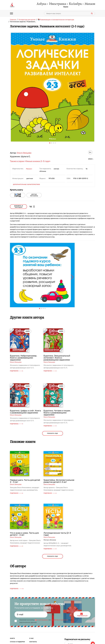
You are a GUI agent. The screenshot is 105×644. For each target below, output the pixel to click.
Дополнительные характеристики (26, 184)
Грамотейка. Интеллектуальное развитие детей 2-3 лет (59, 481)
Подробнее (16, 371)
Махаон (90, 4)
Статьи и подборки (17, 642)
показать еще (52, 433)
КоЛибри (75, 4)
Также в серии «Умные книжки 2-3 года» (30, 161)
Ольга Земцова (24, 153)
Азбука (41, 4)
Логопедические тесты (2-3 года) (57, 534)
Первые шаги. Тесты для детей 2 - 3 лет (25, 481)
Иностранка (57, 4)
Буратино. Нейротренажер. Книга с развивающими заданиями (24, 358)
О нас (31, 638)
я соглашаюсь (43, 620)
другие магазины (34, 195)
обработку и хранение (59, 620)
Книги (66, 7)
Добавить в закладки (19, 207)
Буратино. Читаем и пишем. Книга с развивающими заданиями (57, 413)
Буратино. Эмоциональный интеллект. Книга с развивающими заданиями (57, 358)
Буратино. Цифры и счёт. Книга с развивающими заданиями (25, 412)
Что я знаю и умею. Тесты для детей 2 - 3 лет (24, 534)
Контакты (33, 642)
